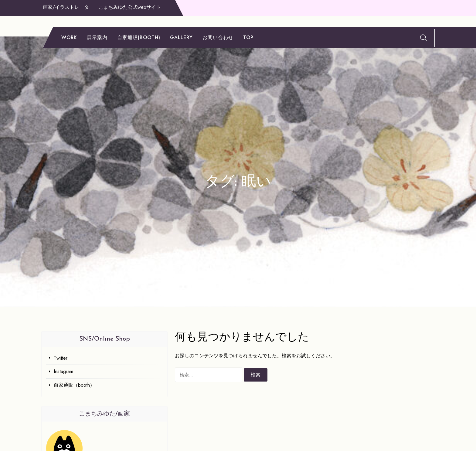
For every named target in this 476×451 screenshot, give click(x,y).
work (69, 37)
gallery (181, 37)
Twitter (61, 358)
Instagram (63, 371)
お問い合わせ (218, 37)
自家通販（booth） (74, 385)
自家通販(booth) (139, 37)
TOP (248, 37)
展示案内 (97, 37)
